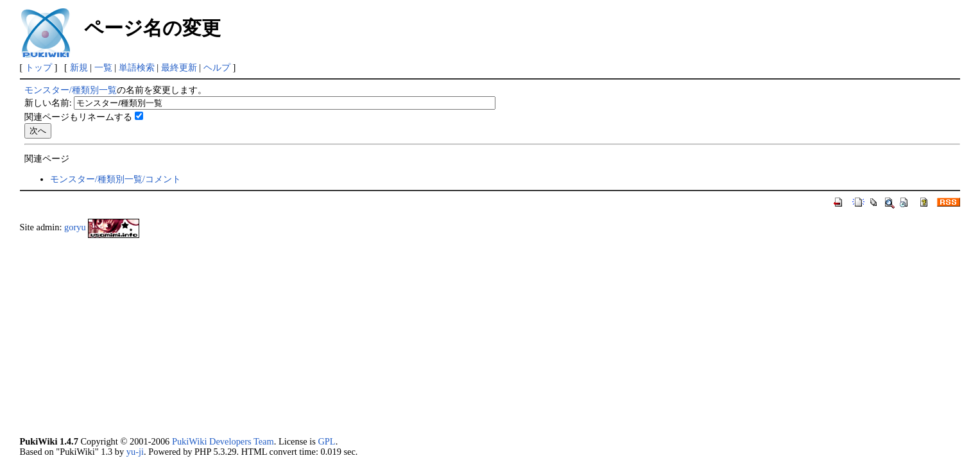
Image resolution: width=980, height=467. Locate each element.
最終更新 (179, 67)
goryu (75, 228)
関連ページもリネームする (78, 117)
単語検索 (137, 67)
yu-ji (135, 452)
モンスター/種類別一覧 (71, 90)
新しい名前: (48, 103)
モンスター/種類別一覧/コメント (116, 179)
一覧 (103, 67)
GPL (326, 441)
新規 (79, 67)
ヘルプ (217, 67)
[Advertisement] (405, 337)
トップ (39, 67)
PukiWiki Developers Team (223, 441)
